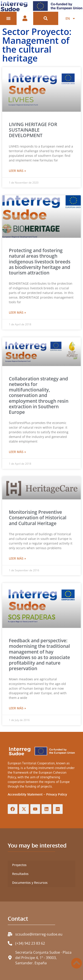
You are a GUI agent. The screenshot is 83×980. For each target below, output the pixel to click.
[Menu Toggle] (8, 18)
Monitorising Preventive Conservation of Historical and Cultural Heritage (38, 518)
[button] (46, 18)
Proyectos (19, 865)
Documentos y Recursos (30, 883)
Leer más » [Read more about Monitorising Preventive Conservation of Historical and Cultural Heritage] (17, 558)
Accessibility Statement (25, 794)
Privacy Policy (57, 794)
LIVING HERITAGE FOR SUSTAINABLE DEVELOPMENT (33, 130)
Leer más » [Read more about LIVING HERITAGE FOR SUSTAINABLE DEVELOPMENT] (17, 171)
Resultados (20, 874)
